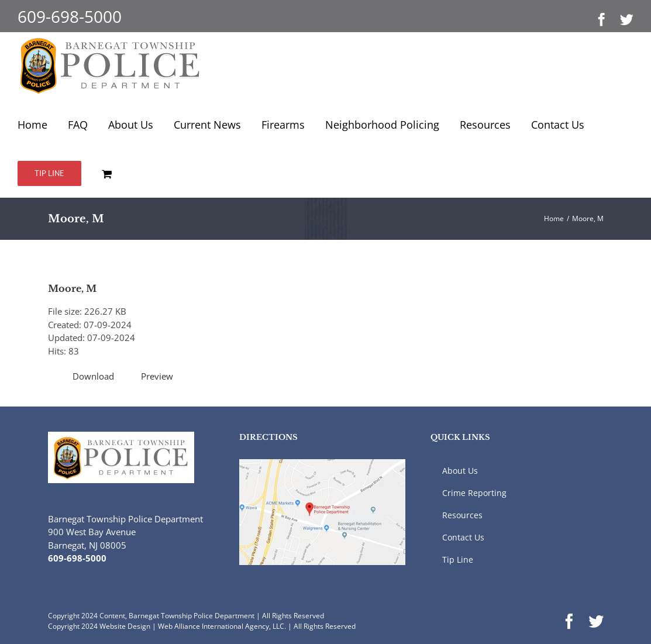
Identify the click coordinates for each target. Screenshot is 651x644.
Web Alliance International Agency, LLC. (222, 626)
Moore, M (72, 288)
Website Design (125, 626)
